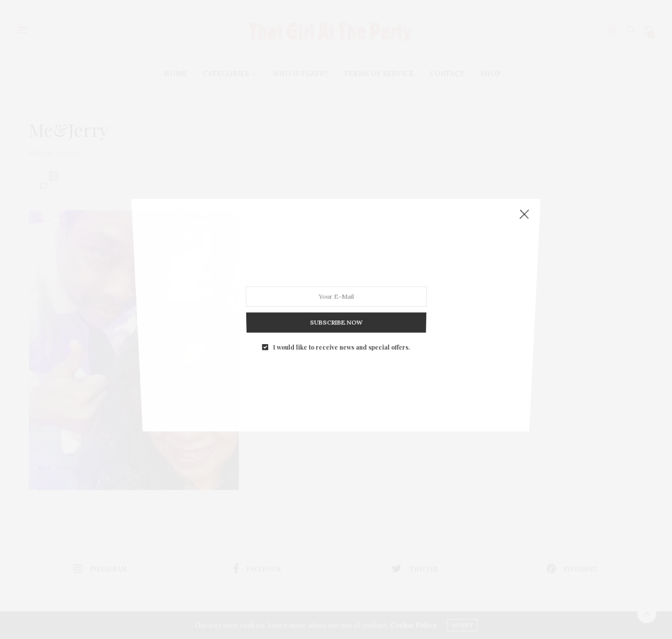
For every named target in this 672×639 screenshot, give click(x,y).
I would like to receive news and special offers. (341, 323)
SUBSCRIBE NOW (336, 303)
